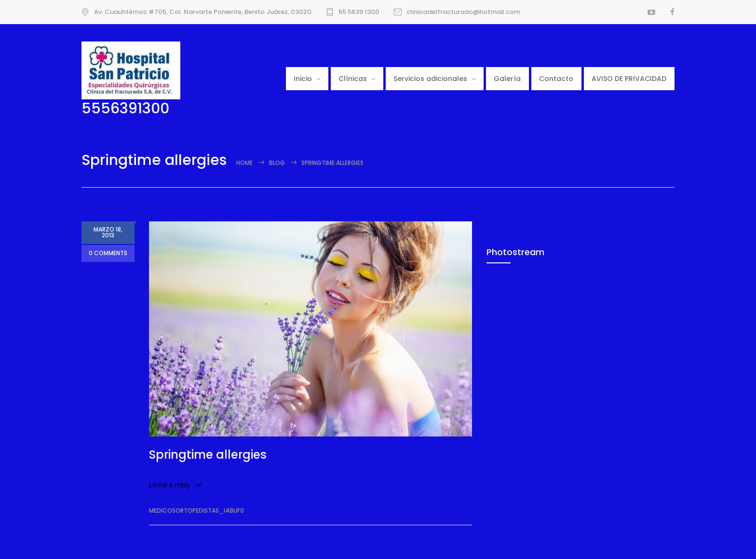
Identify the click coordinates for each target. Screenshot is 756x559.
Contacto (556, 79)
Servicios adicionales (430, 79)
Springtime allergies (208, 455)
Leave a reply (170, 484)
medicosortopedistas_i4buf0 (196, 511)
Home (244, 163)
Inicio (303, 79)
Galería (507, 79)
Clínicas (353, 79)
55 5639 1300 (359, 12)
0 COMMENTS (108, 254)
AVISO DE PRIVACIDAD (629, 79)
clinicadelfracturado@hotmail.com (463, 12)
